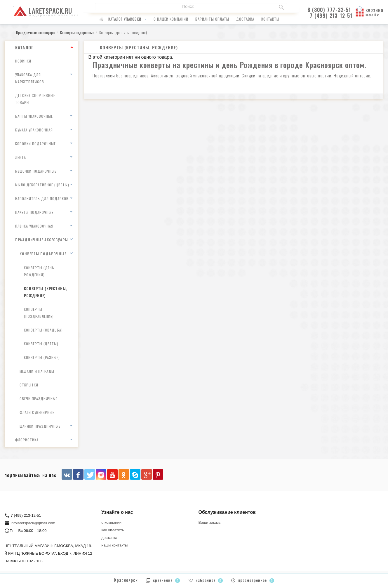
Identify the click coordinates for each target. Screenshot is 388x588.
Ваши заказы (210, 522)
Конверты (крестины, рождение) (46, 292)
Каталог (24, 47)
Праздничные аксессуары (42, 240)
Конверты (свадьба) (43, 330)
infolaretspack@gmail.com (33, 523)
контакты (270, 19)
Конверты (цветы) (41, 344)
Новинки (23, 61)
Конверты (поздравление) (39, 313)
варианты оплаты (212, 19)
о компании (111, 522)
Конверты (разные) (42, 357)
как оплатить (113, 530)
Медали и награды (37, 371)
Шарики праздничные (40, 426)
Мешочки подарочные (36, 171)
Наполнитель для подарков (42, 198)
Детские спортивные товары (35, 99)
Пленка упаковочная (34, 226)
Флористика (27, 440)
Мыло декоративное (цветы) (42, 185)
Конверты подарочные (43, 254)
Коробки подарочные (35, 144)
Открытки (29, 385)
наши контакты (114, 545)
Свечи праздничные (39, 399)
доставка (245, 19)
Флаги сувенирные (37, 412)
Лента (21, 157)
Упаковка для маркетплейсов (30, 78)
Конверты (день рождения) (39, 271)
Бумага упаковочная (34, 130)
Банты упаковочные (34, 116)
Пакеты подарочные (34, 212)
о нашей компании (171, 19)
